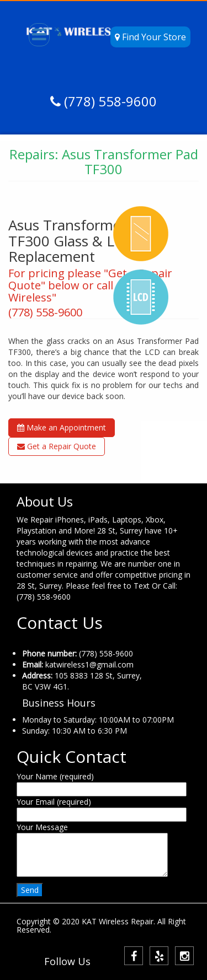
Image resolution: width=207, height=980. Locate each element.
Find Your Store (150, 37)
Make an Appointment (62, 427)
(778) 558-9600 (109, 101)
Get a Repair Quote (57, 446)
